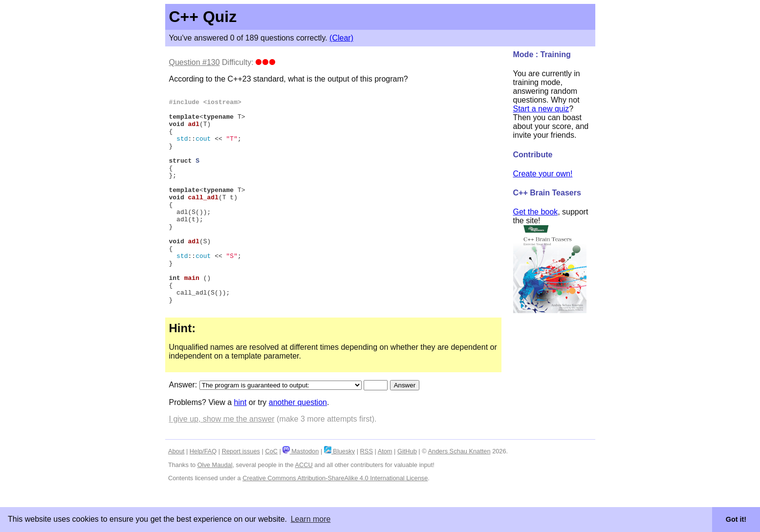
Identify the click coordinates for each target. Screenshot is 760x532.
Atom (385, 495)
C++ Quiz (203, 17)
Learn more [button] (311, 519)
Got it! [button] (736, 519)
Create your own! (543, 174)
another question (298, 446)
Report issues (241, 495)
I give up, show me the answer (222, 463)
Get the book (536, 212)
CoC (271, 495)
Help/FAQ (203, 495)
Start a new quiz (541, 109)
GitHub (407, 495)
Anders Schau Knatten (459, 495)
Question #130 (195, 62)
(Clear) (341, 38)
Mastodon (301, 495)
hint (240, 446)
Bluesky (339, 495)
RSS (367, 495)
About (176, 495)
